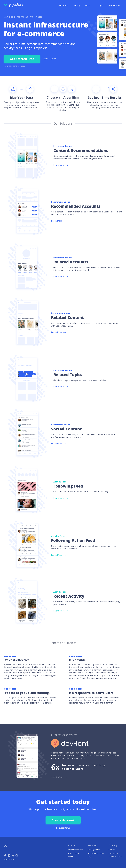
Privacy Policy (114, 853)
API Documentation (96, 853)
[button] (65, 6)
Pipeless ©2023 (10, 859)
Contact (112, 850)
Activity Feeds (73, 853)
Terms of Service (115, 857)
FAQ (89, 857)
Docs (88, 6)
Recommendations (75, 850)
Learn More (61, 165)
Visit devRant (59, 777)
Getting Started (94, 850)
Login (100, 6)
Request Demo (50, 59)
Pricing (77, 6)
